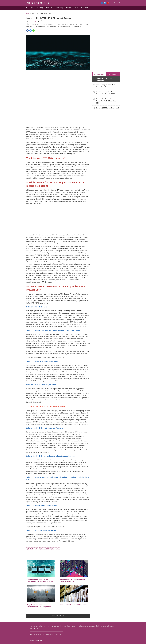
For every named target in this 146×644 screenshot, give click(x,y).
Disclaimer (50, 634)
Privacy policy (59, 634)
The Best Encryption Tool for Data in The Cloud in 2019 (106, 93)
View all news (58, 616)
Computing (59, 8)
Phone (32, 8)
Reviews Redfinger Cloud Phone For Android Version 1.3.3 (106, 101)
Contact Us (41, 634)
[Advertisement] (58, 83)
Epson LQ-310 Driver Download (107, 108)
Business (49, 8)
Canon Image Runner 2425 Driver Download (106, 86)
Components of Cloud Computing (104, 79)
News (76, 8)
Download (84, 8)
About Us (33, 634)
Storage (68, 8)
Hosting (40, 8)
